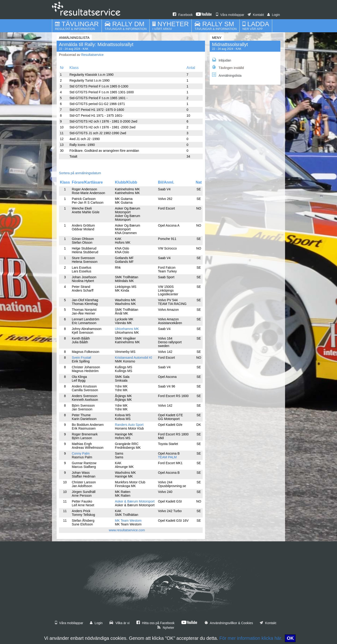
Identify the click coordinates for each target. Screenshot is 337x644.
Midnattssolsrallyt (230, 44)
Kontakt (256, 15)
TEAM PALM (167, 457)
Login (274, 15)
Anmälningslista (227, 75)
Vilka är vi (119, 623)
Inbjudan (222, 60)
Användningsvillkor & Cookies (229, 623)
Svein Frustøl (81, 358)
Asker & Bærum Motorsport (135, 501)
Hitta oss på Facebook (156, 623)
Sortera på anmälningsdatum (80, 173)
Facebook (183, 15)
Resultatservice (92, 55)
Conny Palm (81, 453)
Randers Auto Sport (129, 425)
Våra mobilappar (230, 15)
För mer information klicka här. (251, 638)
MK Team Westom (128, 521)
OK (290, 638)
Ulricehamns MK (127, 329)
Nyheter (166, 628)
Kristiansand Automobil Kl (134, 358)
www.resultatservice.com (127, 530)
